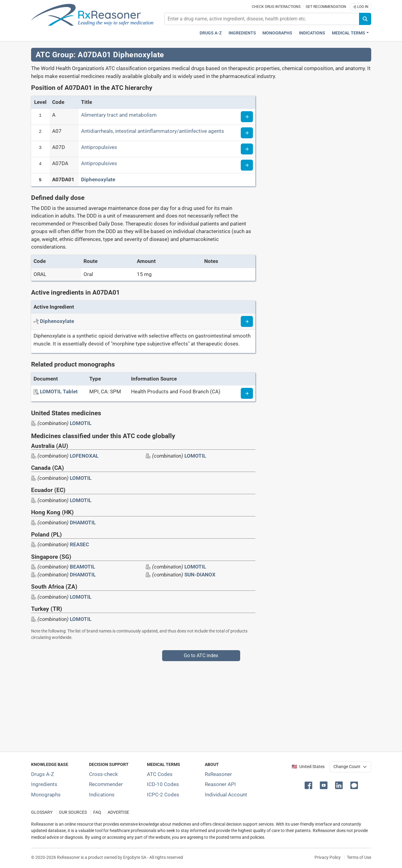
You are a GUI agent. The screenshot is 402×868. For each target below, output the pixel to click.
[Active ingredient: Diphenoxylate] (57, 321)
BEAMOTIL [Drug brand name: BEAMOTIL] (82, 567)
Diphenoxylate (98, 179)
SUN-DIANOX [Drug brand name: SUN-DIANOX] (200, 575)
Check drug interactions (276, 7)
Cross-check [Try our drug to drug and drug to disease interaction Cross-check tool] (103, 774)
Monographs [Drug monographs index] (277, 33)
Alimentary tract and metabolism (119, 115)
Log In (361, 7)
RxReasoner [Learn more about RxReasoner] (218, 774)
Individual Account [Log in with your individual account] (226, 795)
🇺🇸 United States (308, 767)
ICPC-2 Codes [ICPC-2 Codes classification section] (163, 795)
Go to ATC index (201, 655)
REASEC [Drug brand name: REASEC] (79, 544)
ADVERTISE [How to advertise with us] (118, 812)
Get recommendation (326, 7)
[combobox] (262, 19)
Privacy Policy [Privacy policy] (328, 857)
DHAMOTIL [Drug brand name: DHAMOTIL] (83, 523)
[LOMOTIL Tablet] (59, 391)
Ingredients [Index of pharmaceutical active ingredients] (44, 784)
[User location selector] (350, 767)
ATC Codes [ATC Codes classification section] (160, 774)
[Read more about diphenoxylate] (247, 321)
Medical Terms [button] (349, 33)
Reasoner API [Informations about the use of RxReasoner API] (220, 784)
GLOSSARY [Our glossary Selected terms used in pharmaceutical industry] (42, 812)
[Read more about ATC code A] (247, 117)
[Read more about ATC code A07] (247, 133)
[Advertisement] (201, 704)
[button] (310, 785)
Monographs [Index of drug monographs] (46, 795)
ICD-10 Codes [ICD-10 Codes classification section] (163, 784)
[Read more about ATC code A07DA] (247, 165)
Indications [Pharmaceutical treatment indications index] (312, 33)
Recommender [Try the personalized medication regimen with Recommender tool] (106, 784)
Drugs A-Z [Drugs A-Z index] (211, 33)
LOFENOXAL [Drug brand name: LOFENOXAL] (84, 456)
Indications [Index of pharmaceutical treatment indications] (102, 795)
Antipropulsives (99, 147)
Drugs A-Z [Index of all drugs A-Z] (43, 774)
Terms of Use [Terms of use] (359, 857)
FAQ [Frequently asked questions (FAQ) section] (97, 812)
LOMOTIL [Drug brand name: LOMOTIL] (81, 423)
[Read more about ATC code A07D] (247, 149)
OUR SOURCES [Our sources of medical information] (73, 812)
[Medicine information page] (247, 393)
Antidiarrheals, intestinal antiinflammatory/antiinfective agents (153, 131)
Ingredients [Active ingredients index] (242, 33)
